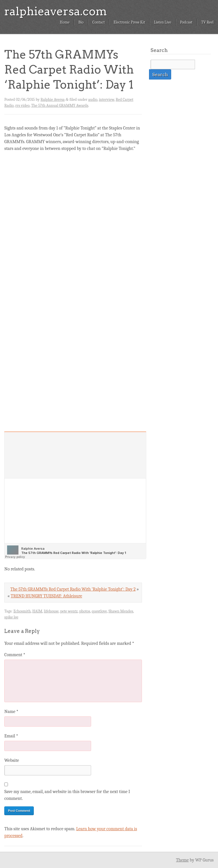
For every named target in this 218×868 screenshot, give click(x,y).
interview (106, 100)
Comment (15, 655)
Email (11, 736)
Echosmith (22, 611)
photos (85, 611)
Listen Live (163, 22)
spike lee (11, 617)
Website (11, 760)
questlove (99, 611)
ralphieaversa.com (56, 11)
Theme (182, 860)
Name (11, 712)
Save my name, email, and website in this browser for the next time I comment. (67, 795)
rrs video (22, 105)
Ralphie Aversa (53, 100)
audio (93, 100)
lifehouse (51, 611)
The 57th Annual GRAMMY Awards (60, 105)
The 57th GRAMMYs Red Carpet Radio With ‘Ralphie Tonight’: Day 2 (73, 589)
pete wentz (69, 611)
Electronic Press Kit (129, 22)
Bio (81, 22)
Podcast (186, 22)
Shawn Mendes (121, 611)
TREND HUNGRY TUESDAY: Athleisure (47, 596)
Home (65, 22)
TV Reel (207, 22)
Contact (99, 22)
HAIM (37, 611)
